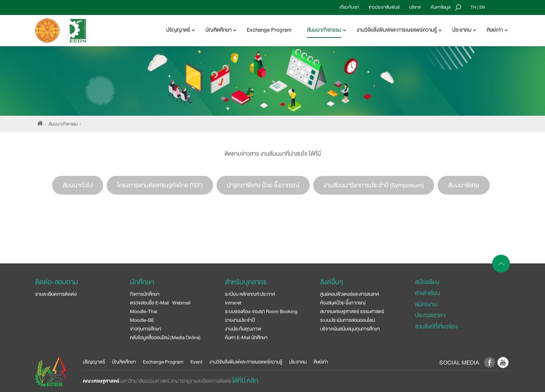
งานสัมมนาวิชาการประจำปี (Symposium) (374, 185)
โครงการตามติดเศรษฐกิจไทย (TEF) (160, 185)
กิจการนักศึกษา (145, 294)
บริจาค (415, 7)
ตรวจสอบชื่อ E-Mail (149, 303)
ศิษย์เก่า (321, 362)
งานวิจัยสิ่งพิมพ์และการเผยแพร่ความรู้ (246, 362)
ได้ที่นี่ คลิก (245, 381)
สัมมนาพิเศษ (464, 185)
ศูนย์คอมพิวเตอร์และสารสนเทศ (349, 294)
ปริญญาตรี (94, 362)
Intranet (233, 303)
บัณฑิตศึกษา (124, 362)
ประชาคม (298, 362)
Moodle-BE (142, 320)
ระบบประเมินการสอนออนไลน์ (347, 320)
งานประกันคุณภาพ (243, 329)
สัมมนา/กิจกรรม (63, 124)
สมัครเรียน (427, 282)
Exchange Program (269, 30)
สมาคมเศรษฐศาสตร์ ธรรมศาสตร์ (352, 311)
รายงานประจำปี (240, 320)
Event (196, 362)
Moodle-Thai (144, 311)
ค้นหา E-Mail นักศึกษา (246, 337)
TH (473, 7)
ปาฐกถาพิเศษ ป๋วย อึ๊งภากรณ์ (263, 185)
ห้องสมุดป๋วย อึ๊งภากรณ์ (343, 303)
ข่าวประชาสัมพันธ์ (384, 7)
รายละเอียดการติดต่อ (56, 294)
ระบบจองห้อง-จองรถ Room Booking (261, 311)
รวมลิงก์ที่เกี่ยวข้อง (436, 326)
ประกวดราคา (430, 315)
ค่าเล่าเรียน (428, 293)
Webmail (181, 303)
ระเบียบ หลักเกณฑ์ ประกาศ (250, 294)
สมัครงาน (426, 304)
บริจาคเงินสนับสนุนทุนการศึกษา (350, 329)
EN (482, 7)
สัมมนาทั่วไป (78, 185)
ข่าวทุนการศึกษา (146, 329)
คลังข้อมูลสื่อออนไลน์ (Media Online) (165, 337)
